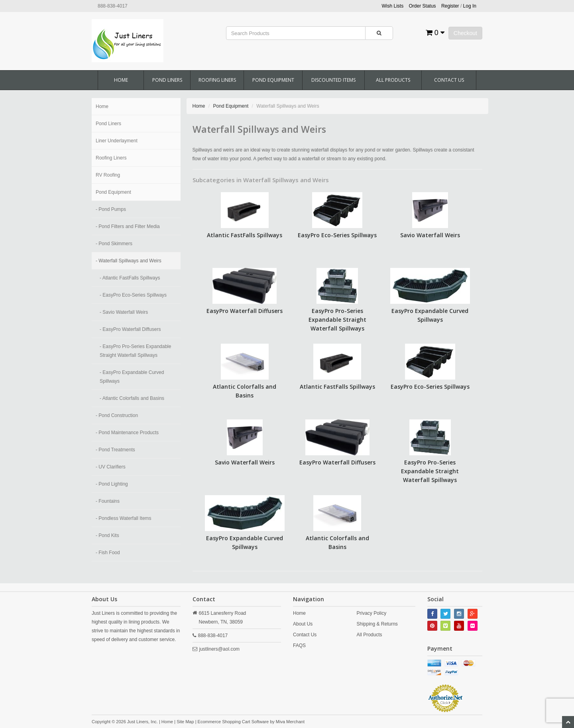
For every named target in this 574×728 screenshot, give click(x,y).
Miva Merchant (290, 722)
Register (450, 6)
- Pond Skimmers (114, 244)
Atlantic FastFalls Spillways (245, 235)
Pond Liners (167, 80)
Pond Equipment (273, 80)
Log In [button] (470, 6)
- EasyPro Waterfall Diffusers (130, 329)
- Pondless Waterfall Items (124, 518)
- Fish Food (108, 553)
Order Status (423, 6)
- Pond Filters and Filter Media (128, 226)
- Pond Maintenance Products (127, 433)
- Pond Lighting (112, 484)
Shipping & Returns (377, 624)
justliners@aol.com (220, 649)
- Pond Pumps (111, 209)
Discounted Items (333, 80)
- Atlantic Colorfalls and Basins (132, 398)
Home (121, 80)
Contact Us (449, 80)
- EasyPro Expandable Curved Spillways (132, 377)
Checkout (465, 33)
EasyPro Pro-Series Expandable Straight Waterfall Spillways (337, 320)
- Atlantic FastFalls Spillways (130, 278)
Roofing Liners (217, 80)
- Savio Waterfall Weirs (124, 312)
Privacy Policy (371, 613)
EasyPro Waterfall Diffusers (245, 311)
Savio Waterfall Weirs (430, 235)
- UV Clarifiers (111, 467)
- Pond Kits (107, 535)
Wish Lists (393, 6)
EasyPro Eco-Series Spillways (337, 235)
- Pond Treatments (115, 450)
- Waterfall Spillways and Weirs (129, 261)
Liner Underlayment (117, 141)
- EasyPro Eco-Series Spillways (133, 295)
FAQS (299, 645)
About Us (303, 624)
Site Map (185, 722)
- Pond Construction (117, 415)
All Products (393, 80)
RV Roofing (108, 175)
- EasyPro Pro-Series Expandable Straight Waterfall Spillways (135, 351)
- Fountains (108, 501)
